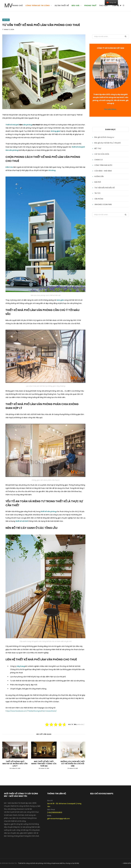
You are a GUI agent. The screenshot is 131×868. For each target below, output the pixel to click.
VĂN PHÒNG (99, 199)
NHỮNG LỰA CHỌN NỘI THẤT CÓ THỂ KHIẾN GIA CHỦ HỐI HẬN (73, 764)
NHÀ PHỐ (98, 182)
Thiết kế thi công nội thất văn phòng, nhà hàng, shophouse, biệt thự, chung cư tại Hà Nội (49, 863)
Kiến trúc (9, 167)
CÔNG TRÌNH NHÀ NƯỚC (103, 165)
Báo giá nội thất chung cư (104, 137)
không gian (56, 131)
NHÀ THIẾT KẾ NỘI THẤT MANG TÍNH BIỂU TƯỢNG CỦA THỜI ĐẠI (44, 764)
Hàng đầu (126, 863)
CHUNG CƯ (99, 160)
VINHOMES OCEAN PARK (103, 204)
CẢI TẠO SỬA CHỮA (102, 154)
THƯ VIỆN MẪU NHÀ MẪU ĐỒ (105, 188)
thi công (52, 170)
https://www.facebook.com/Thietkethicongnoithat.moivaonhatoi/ (31, 711)
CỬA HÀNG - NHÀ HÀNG (103, 171)
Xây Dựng (21, 666)
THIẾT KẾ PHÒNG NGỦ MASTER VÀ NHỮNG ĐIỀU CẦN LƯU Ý (15, 764)
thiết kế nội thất (22, 521)
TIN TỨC (6, 20)
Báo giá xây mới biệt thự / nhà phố (107, 143)
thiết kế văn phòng (49, 511)
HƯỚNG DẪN (99, 176)
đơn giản (61, 300)
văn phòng (28, 125)
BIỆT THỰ (98, 148)
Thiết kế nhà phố (12, 125)
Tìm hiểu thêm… (111, 109)
